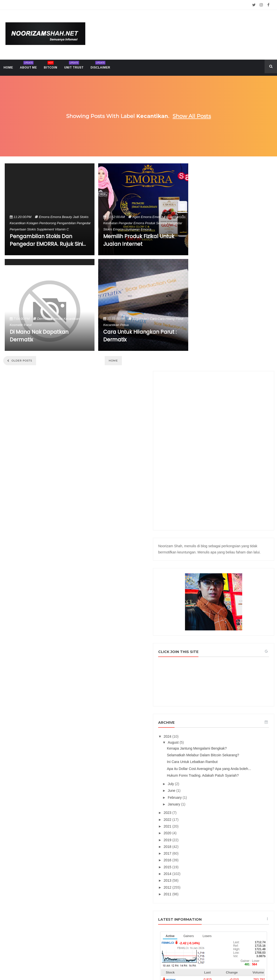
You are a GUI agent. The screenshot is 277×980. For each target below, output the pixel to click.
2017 (210, 675)
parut (28, 325)
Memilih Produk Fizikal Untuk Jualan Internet (139, 240)
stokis (31, 229)
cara (153, 319)
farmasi (57, 319)
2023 (210, 634)
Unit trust (74, 66)
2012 (210, 709)
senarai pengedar (169, 223)
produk (150, 223)
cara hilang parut (170, 319)
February (218, 619)
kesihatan (110, 223)
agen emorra (142, 217)
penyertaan (18, 229)
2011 (210, 716)
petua (124, 325)
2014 (210, 695)
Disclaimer (100, 66)
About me (28, 66)
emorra (44, 217)
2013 (210, 702)
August (216, 547)
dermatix (44, 319)
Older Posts (21, 361)
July (214, 606)
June (215, 613)
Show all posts (192, 116)
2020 (210, 655)
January (217, 626)
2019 (210, 662)
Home (113, 361)
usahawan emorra (138, 229)
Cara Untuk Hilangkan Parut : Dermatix (140, 336)
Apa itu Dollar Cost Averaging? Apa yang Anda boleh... (236, 584)
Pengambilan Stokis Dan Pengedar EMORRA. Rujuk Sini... (48, 240)
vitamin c (62, 229)
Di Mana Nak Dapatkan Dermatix (39, 336)
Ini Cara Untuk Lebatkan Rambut (235, 575)
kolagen (33, 223)
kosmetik (16, 325)
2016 (210, 682)
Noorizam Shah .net (129, 964)
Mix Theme (190, 964)
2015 (210, 689)
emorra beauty (61, 217)
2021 (210, 648)
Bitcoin (50, 66)
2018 (210, 668)
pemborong (48, 223)
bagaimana (141, 319)
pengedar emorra (131, 223)
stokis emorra (113, 229)
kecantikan (18, 223)
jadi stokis (81, 217)
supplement (45, 229)
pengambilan (66, 223)
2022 (210, 641)
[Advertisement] (235, 243)
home (8, 68)
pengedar (84, 223)
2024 (210, 542)
